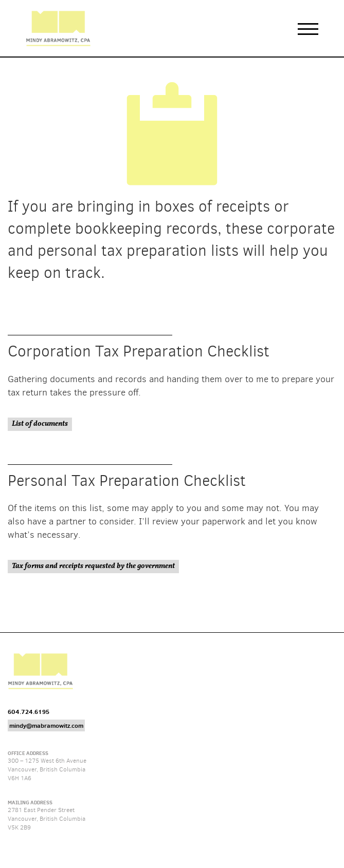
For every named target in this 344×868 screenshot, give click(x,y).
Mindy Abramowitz (58, 28)
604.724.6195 (29, 712)
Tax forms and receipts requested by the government (93, 566)
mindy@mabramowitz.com (46, 725)
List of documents (40, 424)
